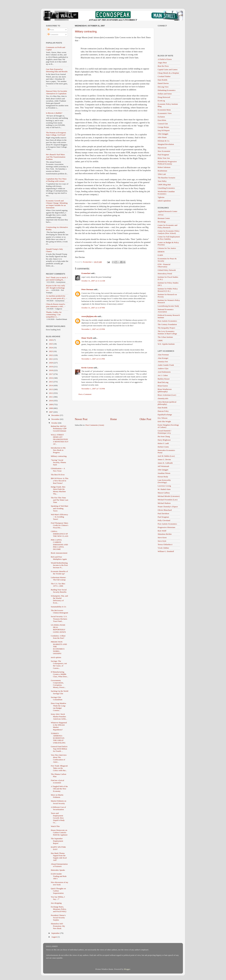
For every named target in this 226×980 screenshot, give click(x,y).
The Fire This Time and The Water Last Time (60, 500)
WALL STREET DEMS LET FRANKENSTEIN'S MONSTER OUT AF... (60, 439)
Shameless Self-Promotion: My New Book (58, 926)
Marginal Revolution (166, 144)
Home (114, 419)
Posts (51, 30)
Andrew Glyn (163, 368)
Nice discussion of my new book (60, 883)
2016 (51, 378)
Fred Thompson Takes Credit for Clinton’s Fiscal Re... (60, 525)
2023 (51, 351)
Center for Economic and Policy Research (167, 226)
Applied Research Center (167, 211)
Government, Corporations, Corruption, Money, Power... (58, 684)
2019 (51, 367)
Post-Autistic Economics (167, 321)
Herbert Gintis (163, 447)
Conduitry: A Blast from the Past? (58, 637)
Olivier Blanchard (165, 510)
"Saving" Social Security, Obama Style (58, 462)
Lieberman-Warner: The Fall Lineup (59, 579)
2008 (51, 408)
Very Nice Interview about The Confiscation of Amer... (59, 759)
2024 (51, 348)
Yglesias (161, 197)
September (56, 933)
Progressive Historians (166, 527)
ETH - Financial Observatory (164, 265)
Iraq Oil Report (164, 130)
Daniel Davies (163, 83)
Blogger (127, 969)
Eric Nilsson (163, 418)
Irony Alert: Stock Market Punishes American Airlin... (59, 716)
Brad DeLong (163, 382)
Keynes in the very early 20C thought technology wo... (55, 288)
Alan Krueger (163, 358)
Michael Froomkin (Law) (168, 500)
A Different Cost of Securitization (58, 808)
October (55, 423)
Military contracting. (86, 32)
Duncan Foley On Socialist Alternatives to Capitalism (56, 92)
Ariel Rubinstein (164, 372)
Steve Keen (162, 538)
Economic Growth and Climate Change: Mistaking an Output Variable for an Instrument (57, 204)
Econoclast (86, 273)
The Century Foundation (167, 324)
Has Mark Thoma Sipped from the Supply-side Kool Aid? (59, 857)
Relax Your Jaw (164, 158)
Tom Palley (162, 181)
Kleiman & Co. (164, 141)
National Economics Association (166, 311)
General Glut (163, 124)
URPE (160, 341)
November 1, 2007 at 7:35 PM (93, 389)
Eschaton (161, 117)
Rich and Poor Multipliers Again (59, 558)
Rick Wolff (162, 531)
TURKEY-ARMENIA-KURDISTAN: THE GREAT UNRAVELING (58, 738)
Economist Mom (164, 110)
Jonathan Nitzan (164, 473)
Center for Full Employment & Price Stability (169, 238)
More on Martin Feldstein (57, 796)
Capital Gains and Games (168, 69)
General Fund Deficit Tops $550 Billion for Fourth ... (59, 749)
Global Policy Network (167, 270)
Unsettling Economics (166, 188)
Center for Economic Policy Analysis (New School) (169, 232)
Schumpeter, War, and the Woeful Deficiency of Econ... (59, 599)
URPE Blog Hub (164, 185)
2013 (51, 389)
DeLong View (163, 87)
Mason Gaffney (164, 493)
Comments (53, 34)
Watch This (55, 826)
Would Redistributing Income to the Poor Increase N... (59, 565)
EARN (160, 255)
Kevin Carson (87, 368)
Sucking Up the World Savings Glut (60, 692)
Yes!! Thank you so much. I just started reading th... (57, 279)
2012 (51, 393)
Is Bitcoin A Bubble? (54, 113)
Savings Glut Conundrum (57, 698)
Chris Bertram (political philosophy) (167, 403)
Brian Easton (163, 386)
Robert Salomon (164, 167)
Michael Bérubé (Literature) (169, 496)
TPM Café (162, 174)
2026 (51, 340)
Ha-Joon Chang (164, 436)
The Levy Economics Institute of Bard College (167, 332)
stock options (56, 657)
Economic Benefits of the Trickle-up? (59, 573)
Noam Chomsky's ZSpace (168, 507)
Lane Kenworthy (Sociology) (164, 481)
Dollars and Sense (165, 94)
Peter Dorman (87, 289)
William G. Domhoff (166, 551)
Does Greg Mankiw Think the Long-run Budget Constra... (59, 707)
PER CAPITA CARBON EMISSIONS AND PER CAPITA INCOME (59, 545)
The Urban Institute (165, 337)
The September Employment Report (57, 841)
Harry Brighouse (164, 440)
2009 (51, 404)
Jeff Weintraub (163, 466)
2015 (51, 382)
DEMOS (161, 252)
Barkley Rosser (164, 379)
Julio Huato (162, 137)
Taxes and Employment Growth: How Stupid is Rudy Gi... (58, 818)
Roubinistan (162, 171)
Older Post (145, 419)
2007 (51, 412)
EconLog (161, 101)
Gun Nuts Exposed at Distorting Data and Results (57, 70)
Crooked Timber (164, 76)
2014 (51, 385)
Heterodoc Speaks (58, 870)
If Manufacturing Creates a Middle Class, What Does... (60, 674)
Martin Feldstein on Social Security (59, 802)
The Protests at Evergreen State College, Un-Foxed (56, 134)
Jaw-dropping (56, 903)
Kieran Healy (163, 477)
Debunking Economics (167, 90)
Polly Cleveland (164, 520)
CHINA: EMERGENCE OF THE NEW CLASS (60, 534)
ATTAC (161, 215)
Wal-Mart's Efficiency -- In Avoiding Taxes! (59, 517)
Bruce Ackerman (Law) (167, 395)
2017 (51, 374)
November (56, 419)
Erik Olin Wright (164, 421)
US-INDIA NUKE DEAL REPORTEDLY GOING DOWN (58, 628)
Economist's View (165, 113)
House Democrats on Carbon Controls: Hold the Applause (59, 832)
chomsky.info (163, 398)
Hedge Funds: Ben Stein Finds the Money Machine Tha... (58, 490)
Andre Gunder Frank (166, 365)
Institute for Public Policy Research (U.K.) (168, 290)
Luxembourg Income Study (168, 306)
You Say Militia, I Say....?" (58, 898)
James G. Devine (164, 459)
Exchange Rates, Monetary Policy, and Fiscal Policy (59, 909)
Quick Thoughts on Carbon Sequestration (58, 891)
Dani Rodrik (163, 80)
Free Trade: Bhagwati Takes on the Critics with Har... (59, 768)
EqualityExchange (165, 415)
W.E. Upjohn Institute (166, 344)
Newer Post (81, 419)
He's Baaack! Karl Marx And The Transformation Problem (56, 157)
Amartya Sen (163, 362)
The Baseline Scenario (166, 178)
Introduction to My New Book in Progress (58, 450)
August (54, 937)
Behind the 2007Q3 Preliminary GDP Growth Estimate (59, 429)
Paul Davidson (163, 513)
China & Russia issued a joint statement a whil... (55, 305)
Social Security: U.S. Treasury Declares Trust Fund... (59, 619)
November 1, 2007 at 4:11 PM (93, 359)
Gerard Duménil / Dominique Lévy (165, 432)
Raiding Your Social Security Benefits (59, 591)
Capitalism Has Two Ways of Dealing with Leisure (56, 180)
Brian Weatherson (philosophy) (165, 390)
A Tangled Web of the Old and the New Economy (59, 789)
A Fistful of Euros (165, 59)
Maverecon (162, 148)
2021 (51, 359)
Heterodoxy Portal (165, 274)
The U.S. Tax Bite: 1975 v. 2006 (58, 585)
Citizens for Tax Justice (167, 248)
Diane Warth (87, 338)
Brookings (162, 222)
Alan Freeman (163, 355)
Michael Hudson (164, 503)
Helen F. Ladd (163, 443)
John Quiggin (163, 134)
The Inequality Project (166, 328)
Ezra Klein (162, 120)
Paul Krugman (163, 155)
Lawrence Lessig (164, 486)
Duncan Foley (163, 411)
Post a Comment (85, 394)
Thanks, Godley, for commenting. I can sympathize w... (54, 314)
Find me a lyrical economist (58, 781)
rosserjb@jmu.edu (89, 316)
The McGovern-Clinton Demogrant (60, 612)
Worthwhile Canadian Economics (166, 193)
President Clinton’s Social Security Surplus (58, 918)
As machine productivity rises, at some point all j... (56, 297)
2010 (51, 401)
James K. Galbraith (165, 463)
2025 (51, 344)
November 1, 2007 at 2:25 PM (93, 329)
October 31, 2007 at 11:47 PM (93, 308)
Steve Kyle (162, 541)
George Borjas (163, 127)
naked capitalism (164, 201)
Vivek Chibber (163, 548)
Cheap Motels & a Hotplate (168, 73)
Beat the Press (163, 66)
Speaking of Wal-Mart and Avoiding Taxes (60, 508)
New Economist (164, 151)
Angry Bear (162, 63)
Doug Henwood (164, 97)
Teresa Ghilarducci (165, 544)
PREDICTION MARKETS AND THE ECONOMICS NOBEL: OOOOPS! (59, 648)
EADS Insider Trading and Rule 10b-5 (59, 876)
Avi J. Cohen (163, 375)
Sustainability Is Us (59, 607)
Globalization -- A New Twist (58, 470)
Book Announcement (59, 553)
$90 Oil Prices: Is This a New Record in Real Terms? (60, 481)
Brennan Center (164, 218)
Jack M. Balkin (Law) (166, 456)
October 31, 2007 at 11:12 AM (93, 281)
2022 (51, 355)
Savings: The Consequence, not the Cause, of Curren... (59, 665)
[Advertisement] (113, 409)
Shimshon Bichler (165, 534)
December (56, 415)
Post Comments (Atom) (95, 425)
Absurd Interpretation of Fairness (59, 865)
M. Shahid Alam (164, 489)
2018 (51, 370)
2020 (51, 363)
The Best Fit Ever (58, 475)
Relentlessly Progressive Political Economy (167, 163)
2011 (51, 397)
